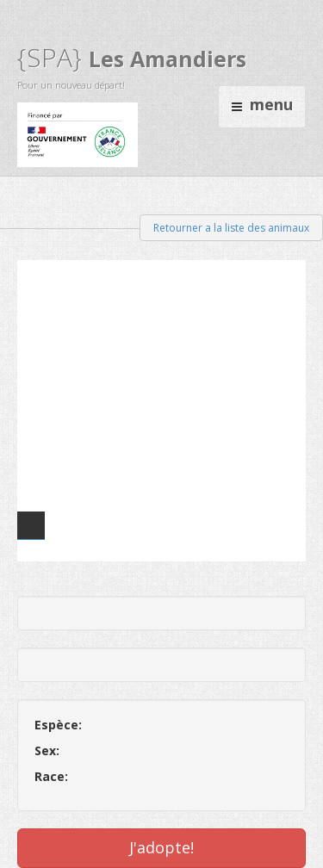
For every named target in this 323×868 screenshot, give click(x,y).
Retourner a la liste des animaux (231, 228)
